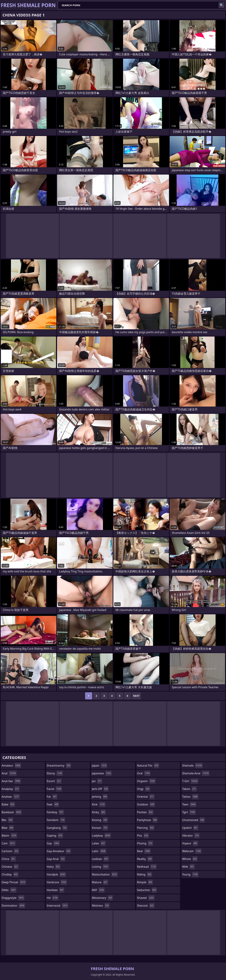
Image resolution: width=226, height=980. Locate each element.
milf (98, 890)
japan (99, 766)
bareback (12, 812)
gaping (55, 836)
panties (145, 812)
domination (13, 906)
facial (54, 789)
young (190, 874)
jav (97, 781)
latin (99, 851)
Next (136, 696)
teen (189, 804)
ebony (55, 773)
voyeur (190, 843)
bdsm (9, 836)
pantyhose (147, 820)
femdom (56, 820)
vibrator (191, 836)
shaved (146, 898)
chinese (10, 867)
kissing (100, 820)
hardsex (56, 890)
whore (190, 859)
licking (100, 867)
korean (100, 828)
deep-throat (14, 882)
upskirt (190, 828)
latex (99, 843)
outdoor (146, 804)
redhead (147, 867)
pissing (145, 843)
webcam (192, 851)
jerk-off (100, 789)
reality (145, 859)
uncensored (193, 820)
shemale (192, 766)
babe (8, 804)
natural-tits (148, 766)
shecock (146, 906)
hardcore (57, 882)
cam (9, 843)
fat (52, 797)
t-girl (190, 781)
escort (54, 781)
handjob (56, 874)
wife (188, 867)
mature (100, 882)
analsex (11, 797)
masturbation (105, 874)
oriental (146, 797)
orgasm (146, 781)
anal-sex (11, 781)
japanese (102, 773)
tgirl (189, 812)
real (144, 851)
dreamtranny (59, 766)
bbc (7, 820)
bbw (8, 828)
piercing (146, 828)
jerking (100, 797)
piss (143, 836)
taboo (189, 789)
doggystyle (13, 898)
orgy (144, 789)
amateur (11, 766)
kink (99, 804)
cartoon (10, 851)
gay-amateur (59, 851)
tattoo (190, 797)
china (9, 859)
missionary (102, 898)
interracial (58, 906)
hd (53, 898)
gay (53, 843)
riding (145, 874)
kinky (99, 812)
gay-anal (56, 859)
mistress (101, 906)
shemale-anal (196, 773)
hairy (54, 867)
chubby (10, 874)
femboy (55, 812)
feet (53, 804)
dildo (9, 890)
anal (9, 773)
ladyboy (101, 836)
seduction (147, 890)
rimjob (145, 882)
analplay (11, 789)
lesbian (100, 859)
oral (144, 773)
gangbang (57, 828)
